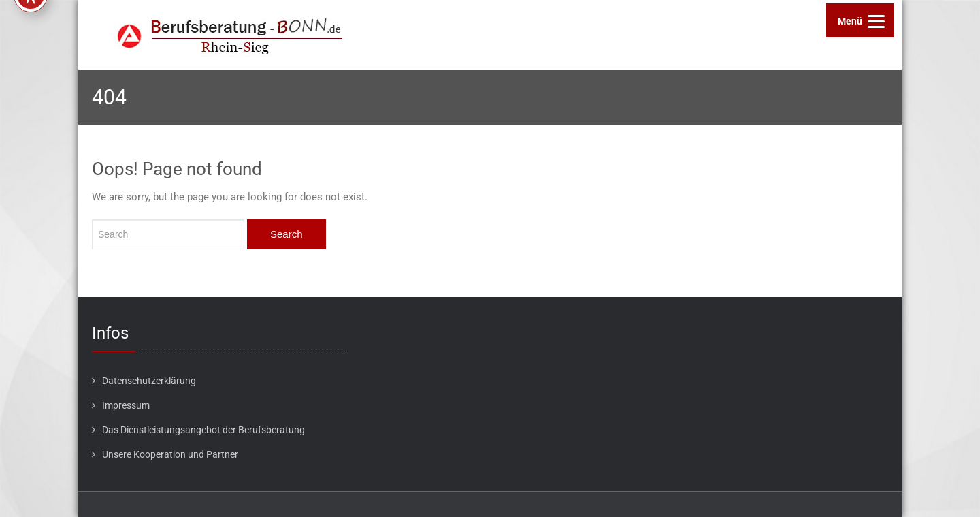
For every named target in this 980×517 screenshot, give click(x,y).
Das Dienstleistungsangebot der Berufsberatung (203, 430)
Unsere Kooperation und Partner (170, 454)
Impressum (126, 405)
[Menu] (860, 20)
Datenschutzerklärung (149, 381)
